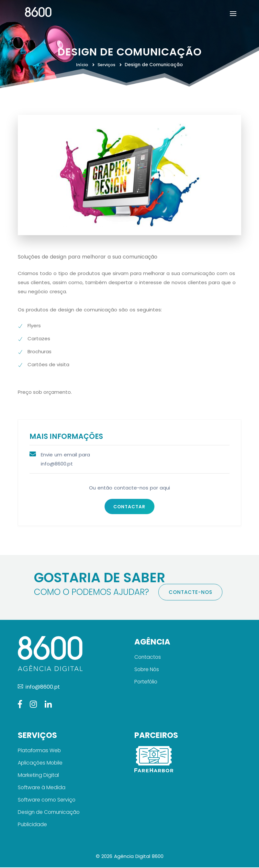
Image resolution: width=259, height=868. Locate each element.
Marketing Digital (39, 776)
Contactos (148, 658)
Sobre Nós (147, 670)
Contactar (129, 507)
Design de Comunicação (50, 813)
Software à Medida (42, 788)
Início (83, 65)
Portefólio (146, 682)
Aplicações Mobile (41, 763)
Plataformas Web (40, 751)
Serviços (107, 65)
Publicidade (33, 825)
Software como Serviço (47, 800)
